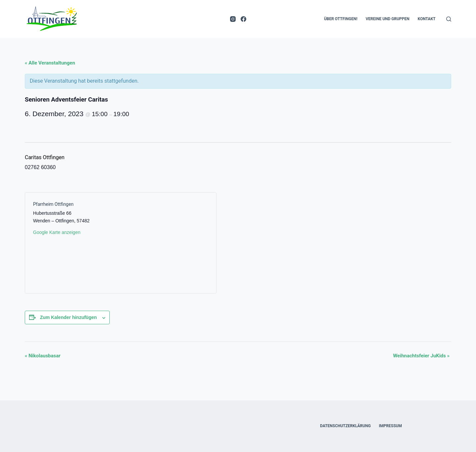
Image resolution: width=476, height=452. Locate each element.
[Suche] (449, 19)
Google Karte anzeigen (57, 232)
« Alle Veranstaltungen (50, 63)
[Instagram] (233, 19)
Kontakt (427, 19)
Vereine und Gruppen (387, 19)
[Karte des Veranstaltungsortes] (164, 243)
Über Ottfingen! (341, 19)
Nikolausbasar (43, 356)
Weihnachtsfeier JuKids (421, 356)
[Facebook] (243, 19)
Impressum (390, 426)
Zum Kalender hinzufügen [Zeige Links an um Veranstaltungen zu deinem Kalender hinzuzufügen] (68, 317)
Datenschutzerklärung (345, 426)
